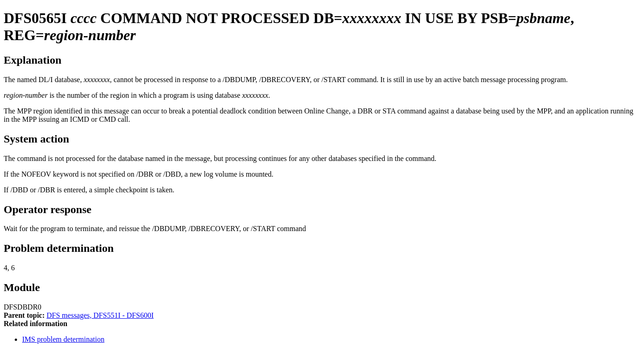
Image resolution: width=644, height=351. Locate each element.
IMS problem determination (63, 339)
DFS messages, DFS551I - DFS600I (100, 315)
